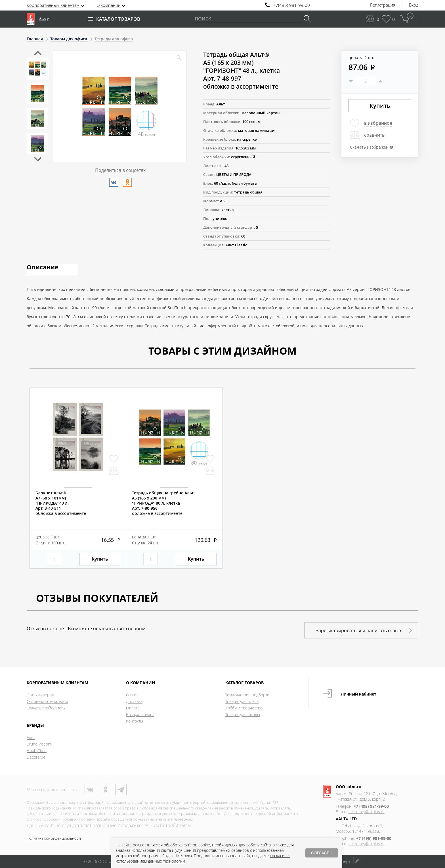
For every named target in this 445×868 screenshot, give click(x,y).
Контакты (135, 721)
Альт (31, 737)
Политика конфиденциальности (54, 838)
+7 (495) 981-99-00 (371, 806)
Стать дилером (40, 695)
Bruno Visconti (40, 744)
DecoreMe (36, 757)
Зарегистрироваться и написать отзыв (358, 630)
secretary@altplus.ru (367, 812)
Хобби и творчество (244, 708)
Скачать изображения (372, 147)
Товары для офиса (242, 701)
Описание (42, 268)
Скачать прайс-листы (46, 708)
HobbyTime (37, 751)
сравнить (374, 135)
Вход (414, 5)
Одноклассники (106, 790)
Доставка (134, 701)
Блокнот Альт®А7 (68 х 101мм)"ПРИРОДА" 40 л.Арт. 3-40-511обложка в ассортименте (61, 503)
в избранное (378, 123)
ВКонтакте (90, 790)
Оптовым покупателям (47, 701)
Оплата (133, 708)
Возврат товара (140, 714)
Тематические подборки (247, 695)
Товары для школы (243, 714)
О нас (131, 695)
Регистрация (383, 5)
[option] (37, 68)
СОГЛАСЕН (322, 853)
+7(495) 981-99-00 (291, 5)
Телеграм (121, 790)
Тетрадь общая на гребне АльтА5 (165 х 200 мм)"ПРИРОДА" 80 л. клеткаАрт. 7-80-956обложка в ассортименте (163, 503)
